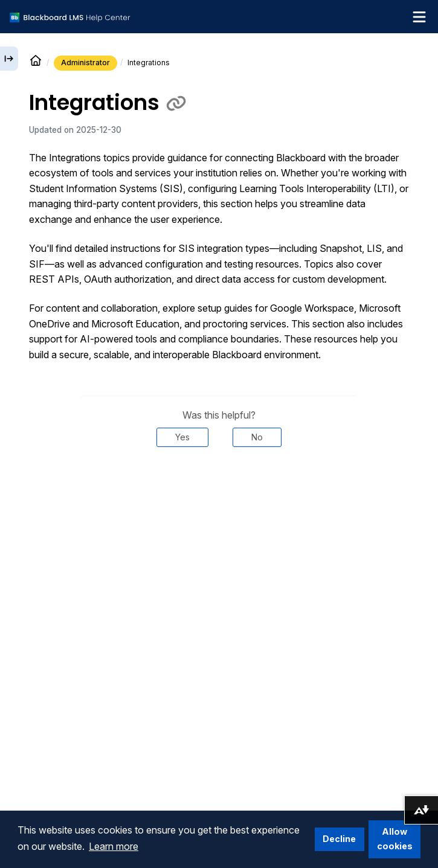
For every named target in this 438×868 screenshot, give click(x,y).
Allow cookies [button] (395, 839)
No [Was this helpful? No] (257, 437)
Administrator (85, 63)
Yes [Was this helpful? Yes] (182, 437)
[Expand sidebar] (9, 59)
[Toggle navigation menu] (419, 17)
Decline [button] (339, 839)
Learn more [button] (114, 846)
